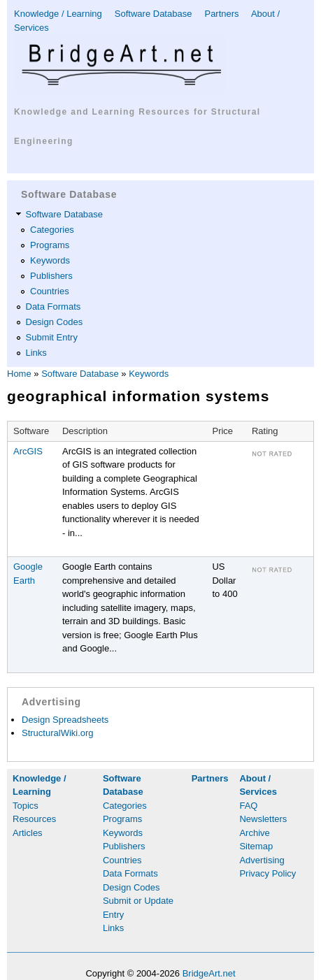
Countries (50, 291)
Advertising (262, 860)
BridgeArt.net (209, 973)
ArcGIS (28, 451)
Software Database (154, 14)
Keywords (50, 260)
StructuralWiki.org (58, 733)
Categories (52, 230)
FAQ (248, 806)
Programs (50, 245)
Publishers (51, 276)
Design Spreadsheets (65, 720)
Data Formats (53, 307)
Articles (28, 833)
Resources (34, 819)
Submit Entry (52, 337)
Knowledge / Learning (58, 14)
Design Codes (55, 322)
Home (19, 374)
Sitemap (256, 846)
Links (36, 353)
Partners (221, 14)
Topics (26, 806)
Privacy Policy (267, 873)
